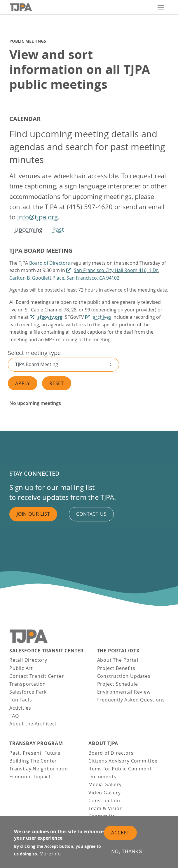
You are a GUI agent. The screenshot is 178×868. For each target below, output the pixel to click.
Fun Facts (21, 700)
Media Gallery (105, 784)
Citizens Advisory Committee (123, 761)
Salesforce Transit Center (47, 651)
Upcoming (28, 229)
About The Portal (118, 660)
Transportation (28, 684)
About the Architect (33, 724)
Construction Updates (124, 676)
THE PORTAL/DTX (118, 651)
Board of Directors (50, 263)
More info (50, 854)
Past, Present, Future (35, 753)
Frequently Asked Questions (131, 700)
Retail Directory (28, 660)
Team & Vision (105, 808)
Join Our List (33, 514)
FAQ (14, 716)
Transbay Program (36, 743)
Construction (104, 801)
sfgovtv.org (50, 317)
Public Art (21, 668)
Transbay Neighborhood (39, 769)
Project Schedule (118, 684)
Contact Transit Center (37, 676)
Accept (120, 833)
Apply (23, 383)
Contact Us (102, 816)
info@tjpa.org (37, 217)
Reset (57, 383)
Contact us (91, 514)
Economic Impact (30, 777)
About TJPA (103, 743)
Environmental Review (124, 692)
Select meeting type (34, 353)
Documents (102, 777)
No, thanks (127, 852)
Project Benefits (116, 668)
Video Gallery (104, 793)
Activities (20, 708)
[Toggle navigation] (161, 7)
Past (58, 229)
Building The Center (33, 761)
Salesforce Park (28, 692)
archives (102, 317)
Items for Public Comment (120, 769)
